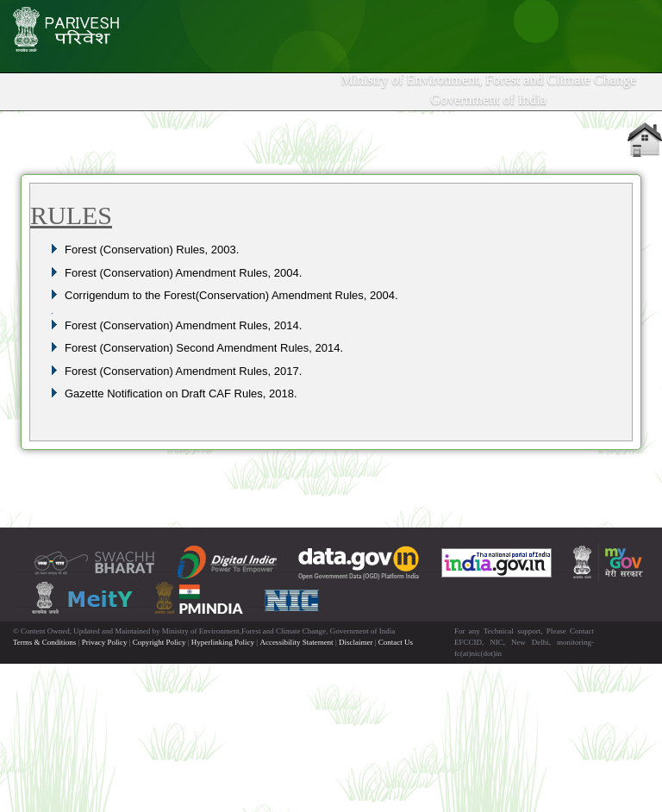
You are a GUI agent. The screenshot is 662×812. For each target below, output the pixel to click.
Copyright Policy (159, 642)
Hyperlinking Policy (223, 642)
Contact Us (396, 642)
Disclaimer (356, 642)
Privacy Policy (105, 642)
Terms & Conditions (44, 642)
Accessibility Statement (296, 642)
